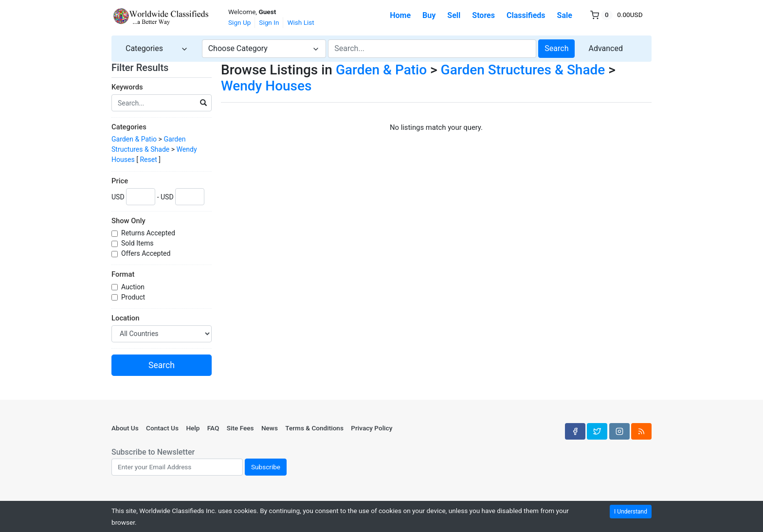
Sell (454, 15)
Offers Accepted (147, 253)
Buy (429, 15)
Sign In (269, 22)
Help (193, 428)
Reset (148, 160)
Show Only (128, 221)
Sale (565, 15)
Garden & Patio (134, 139)
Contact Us (162, 428)
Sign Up (239, 22)
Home (400, 15)
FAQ (213, 428)
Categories (129, 127)
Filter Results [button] (146, 68)
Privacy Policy (372, 428)
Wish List (300, 22)
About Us (125, 428)
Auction (134, 287)
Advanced (606, 48)
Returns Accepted (149, 233)
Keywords (127, 87)
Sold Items (138, 243)
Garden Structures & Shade (523, 70)
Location (125, 318)
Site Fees (240, 428)
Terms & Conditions (314, 428)
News (270, 428)
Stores (483, 15)
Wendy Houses (266, 86)
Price (120, 181)
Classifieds (526, 15)
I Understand (631, 512)
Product (134, 297)
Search (556, 48)
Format (123, 274)
